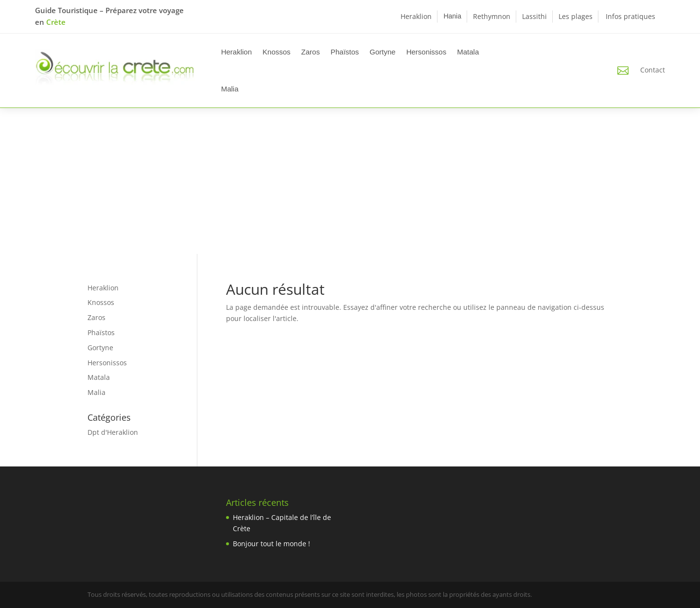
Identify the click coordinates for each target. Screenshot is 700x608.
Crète (56, 22)
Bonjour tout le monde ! (271, 544)
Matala (468, 52)
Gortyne (382, 52)
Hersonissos (427, 52)
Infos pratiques (630, 16)
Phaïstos (345, 52)
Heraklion (416, 16)
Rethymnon (492, 16)
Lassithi (534, 16)
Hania (452, 16)
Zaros (311, 52)
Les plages (576, 16)
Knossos (277, 52)
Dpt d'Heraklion (113, 432)
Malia (230, 89)
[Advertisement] (350, 181)
